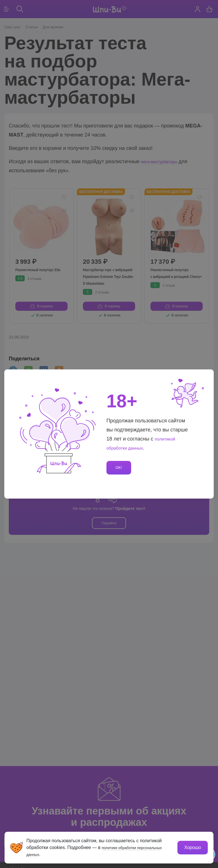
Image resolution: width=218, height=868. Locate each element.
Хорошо (191, 846)
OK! (120, 468)
